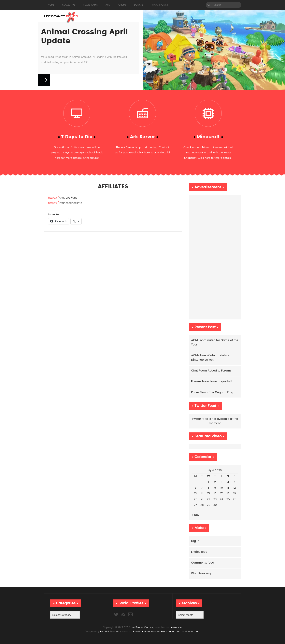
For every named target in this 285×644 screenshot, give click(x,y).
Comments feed (203, 563)
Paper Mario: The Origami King (212, 392)
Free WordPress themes (146, 632)
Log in (195, 541)
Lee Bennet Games (142, 627)
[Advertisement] (215, 257)
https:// (54, 198)
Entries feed (199, 552)
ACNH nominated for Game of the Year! (215, 343)
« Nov (196, 515)
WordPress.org (201, 574)
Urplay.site (175, 627)
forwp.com (194, 632)
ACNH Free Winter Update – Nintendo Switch (210, 358)
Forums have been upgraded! (212, 382)
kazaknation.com (171, 632)
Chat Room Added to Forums (211, 371)
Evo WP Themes (110, 632)
